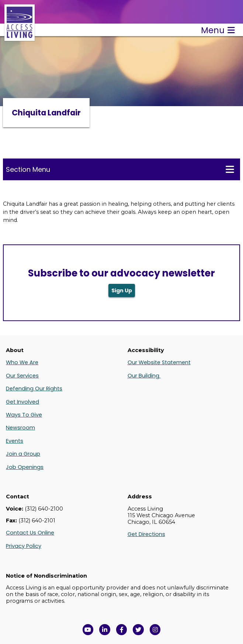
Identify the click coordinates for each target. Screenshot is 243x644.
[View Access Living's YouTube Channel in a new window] (88, 630)
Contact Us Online (30, 533)
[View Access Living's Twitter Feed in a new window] (138, 630)
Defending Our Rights (34, 389)
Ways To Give (24, 415)
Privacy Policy (24, 546)
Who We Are (22, 362)
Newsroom (20, 428)
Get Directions (146, 534)
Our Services (22, 376)
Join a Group (23, 454)
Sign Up (122, 290)
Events (15, 441)
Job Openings (25, 467)
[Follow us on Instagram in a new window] (155, 630)
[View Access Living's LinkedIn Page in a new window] (105, 630)
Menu (218, 30)
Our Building (144, 376)
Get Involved (22, 402)
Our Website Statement (159, 362)
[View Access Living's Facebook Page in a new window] (122, 630)
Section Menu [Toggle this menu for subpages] (120, 169)
